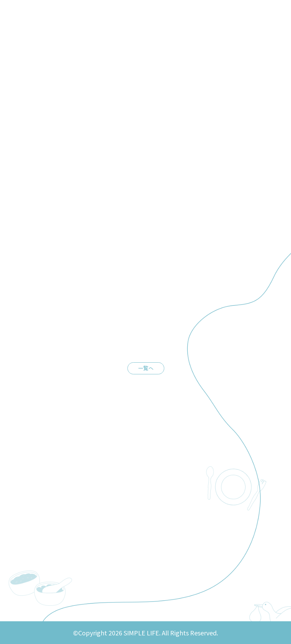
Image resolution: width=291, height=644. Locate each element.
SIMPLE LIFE (42, 12)
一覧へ (146, 368)
